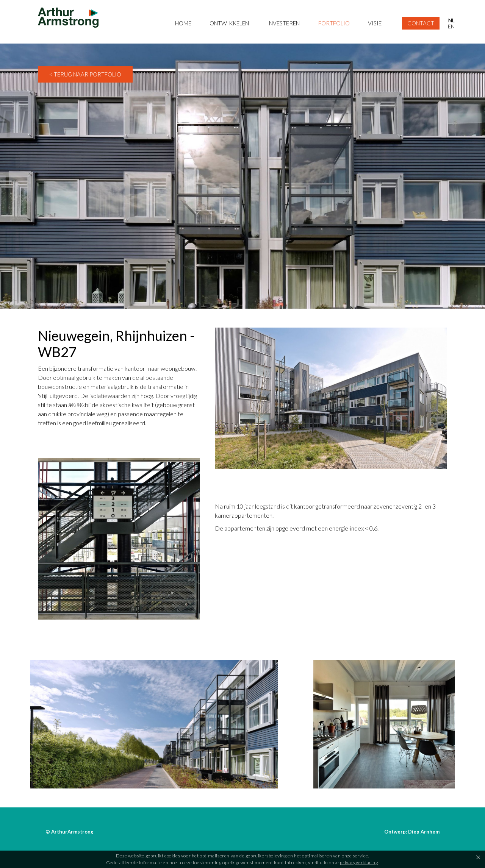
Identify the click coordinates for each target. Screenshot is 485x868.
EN (451, 26)
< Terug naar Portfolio (85, 74)
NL (451, 20)
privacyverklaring (359, 863)
